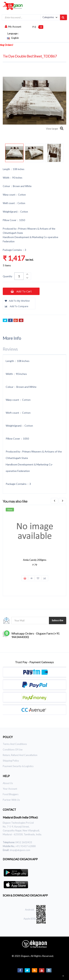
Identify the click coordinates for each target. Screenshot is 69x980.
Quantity (8, 276)
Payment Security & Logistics (18, 766)
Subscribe (57, 620)
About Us (8, 783)
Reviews (10, 349)
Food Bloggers (11, 794)
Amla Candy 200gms (35, 560)
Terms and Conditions (15, 744)
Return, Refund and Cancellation (20, 755)
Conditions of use (13, 750)
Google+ (16, 321)
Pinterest (21, 321)
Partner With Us (11, 800)
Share (10, 321)
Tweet (5, 321)
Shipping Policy (11, 761)
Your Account (10, 789)
